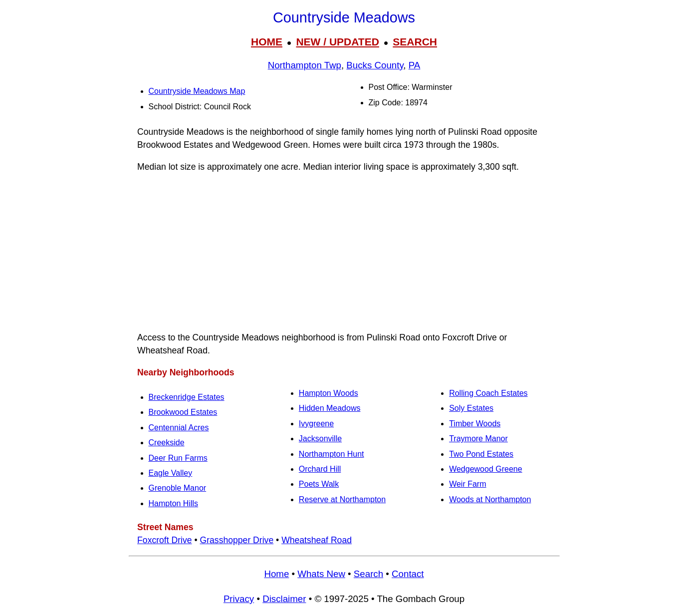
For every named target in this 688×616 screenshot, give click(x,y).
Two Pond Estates (481, 454)
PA (415, 65)
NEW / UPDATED (337, 42)
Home (276, 574)
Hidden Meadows (330, 408)
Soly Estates (471, 408)
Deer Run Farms (178, 458)
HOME (267, 42)
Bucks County (375, 65)
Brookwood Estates (183, 412)
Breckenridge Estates (187, 397)
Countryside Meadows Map (197, 91)
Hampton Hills (174, 503)
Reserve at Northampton (342, 499)
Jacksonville (320, 439)
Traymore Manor (478, 439)
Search (368, 574)
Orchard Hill (320, 469)
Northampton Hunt (332, 454)
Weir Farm (467, 484)
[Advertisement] (344, 252)
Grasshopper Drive (237, 540)
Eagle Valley (171, 473)
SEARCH (415, 42)
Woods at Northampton (490, 499)
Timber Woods (475, 424)
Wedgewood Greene (485, 469)
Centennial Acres (179, 428)
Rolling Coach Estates (488, 393)
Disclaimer (284, 599)
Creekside (167, 443)
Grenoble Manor (178, 488)
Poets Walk (319, 484)
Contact (408, 574)
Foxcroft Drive (165, 540)
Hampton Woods (329, 393)
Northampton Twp (305, 65)
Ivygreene (316, 424)
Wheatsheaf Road (317, 540)
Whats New (321, 574)
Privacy (239, 599)
